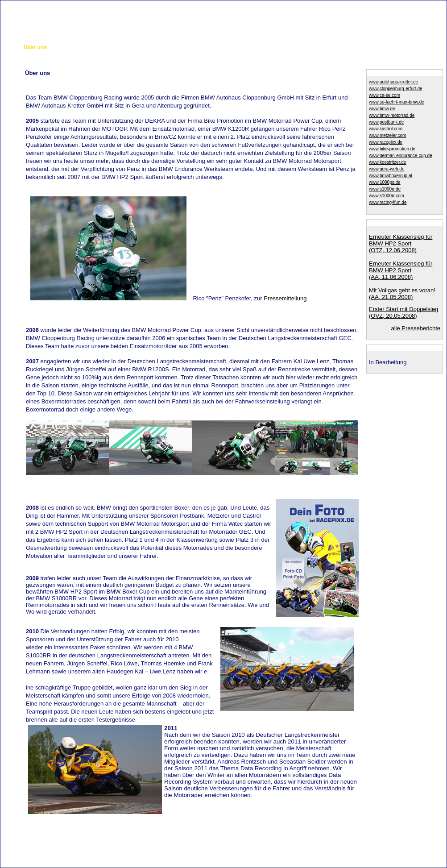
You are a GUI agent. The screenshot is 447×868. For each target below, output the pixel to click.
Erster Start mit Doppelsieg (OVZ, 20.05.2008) (404, 312)
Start (10, 47)
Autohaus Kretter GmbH (223, 850)
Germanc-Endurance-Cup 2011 (382, 47)
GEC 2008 (131, 47)
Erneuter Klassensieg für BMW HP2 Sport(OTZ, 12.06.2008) (401, 243)
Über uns (35, 47)
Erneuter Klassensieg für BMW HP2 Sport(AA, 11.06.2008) (401, 270)
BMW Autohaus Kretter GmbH (335, 850)
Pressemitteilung (285, 298)
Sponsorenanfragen (310, 47)
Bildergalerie (167, 47)
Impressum (426, 4)
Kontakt (387, 4)
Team (61, 47)
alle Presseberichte (416, 328)
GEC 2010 (264, 47)
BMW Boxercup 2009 (217, 47)
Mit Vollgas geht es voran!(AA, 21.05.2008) (402, 294)
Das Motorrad (93, 47)
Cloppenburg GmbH (112, 850)
